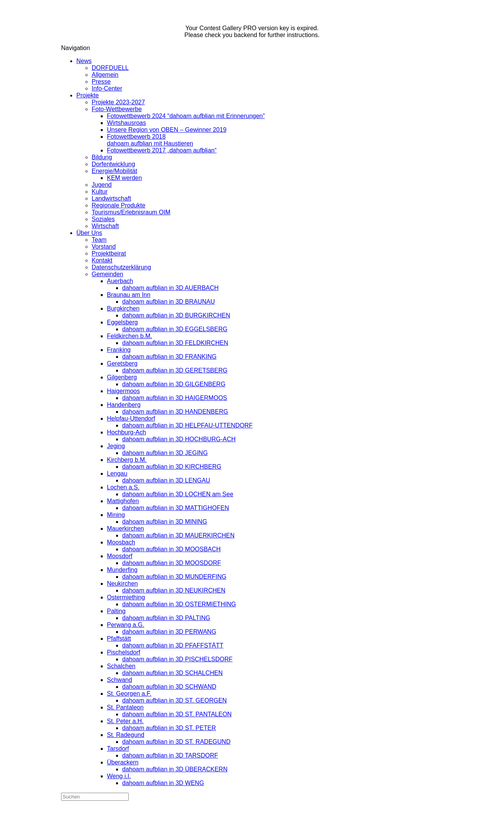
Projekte (88, 95)
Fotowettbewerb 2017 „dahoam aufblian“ (162, 150)
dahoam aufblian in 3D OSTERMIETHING (179, 604)
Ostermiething (126, 597)
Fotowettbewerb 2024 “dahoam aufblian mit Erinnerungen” (186, 116)
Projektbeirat (109, 253)
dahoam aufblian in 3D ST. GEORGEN (174, 700)
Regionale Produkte (119, 205)
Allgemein (105, 75)
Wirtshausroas (126, 123)
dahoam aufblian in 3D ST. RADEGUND (176, 742)
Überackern (123, 762)
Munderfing (122, 570)
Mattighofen (123, 501)
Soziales (103, 219)
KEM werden (124, 178)
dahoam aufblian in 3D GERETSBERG (175, 370)
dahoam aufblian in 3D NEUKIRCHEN (174, 590)
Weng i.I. (119, 776)
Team (99, 240)
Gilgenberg (122, 377)
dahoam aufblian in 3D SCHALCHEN (172, 673)
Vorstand (104, 247)
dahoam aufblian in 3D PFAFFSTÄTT (173, 645)
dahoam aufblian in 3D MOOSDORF (172, 563)
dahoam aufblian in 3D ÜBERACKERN (175, 769)
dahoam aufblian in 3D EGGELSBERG (175, 329)
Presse (101, 82)
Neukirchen (122, 584)
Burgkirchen (123, 308)
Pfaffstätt (119, 639)
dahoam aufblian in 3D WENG (163, 783)
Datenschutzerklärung (121, 267)
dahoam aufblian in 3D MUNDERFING (174, 577)
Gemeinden (107, 274)
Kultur (100, 192)
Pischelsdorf (124, 652)
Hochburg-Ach (126, 432)
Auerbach (120, 281)
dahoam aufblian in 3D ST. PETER (169, 728)
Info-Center (107, 88)
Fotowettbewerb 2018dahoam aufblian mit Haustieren (150, 140)
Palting (116, 611)
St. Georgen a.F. (129, 694)
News (84, 61)
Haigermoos (123, 391)
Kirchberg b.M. (127, 460)
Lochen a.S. (123, 487)
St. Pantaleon (125, 707)
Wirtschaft (105, 226)
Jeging (116, 446)
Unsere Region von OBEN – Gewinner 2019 (167, 130)
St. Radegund (126, 735)
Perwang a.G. (126, 625)
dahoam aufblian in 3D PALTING (166, 618)
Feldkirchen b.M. (129, 336)
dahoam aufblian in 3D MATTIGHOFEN (176, 508)
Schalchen (121, 666)
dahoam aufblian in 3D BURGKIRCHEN (176, 315)
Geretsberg (122, 363)
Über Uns (89, 233)
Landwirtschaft (111, 198)
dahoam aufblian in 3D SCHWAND (169, 687)
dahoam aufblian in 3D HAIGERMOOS (175, 398)
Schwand (120, 680)
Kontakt (102, 260)
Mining (116, 515)
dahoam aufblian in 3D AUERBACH (170, 288)
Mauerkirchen (125, 529)
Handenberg (124, 405)
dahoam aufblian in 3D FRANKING (169, 357)
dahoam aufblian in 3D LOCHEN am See (178, 494)
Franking (119, 350)
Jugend (102, 185)
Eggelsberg (122, 322)
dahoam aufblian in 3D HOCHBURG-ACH (179, 439)
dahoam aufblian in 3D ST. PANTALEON (177, 714)
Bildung (102, 157)
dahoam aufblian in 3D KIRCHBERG (172, 467)
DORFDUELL (110, 68)
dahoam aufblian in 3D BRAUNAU (169, 302)
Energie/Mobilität (114, 171)
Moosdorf (120, 556)
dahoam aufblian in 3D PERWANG (169, 632)
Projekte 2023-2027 (118, 102)
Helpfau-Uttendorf (131, 419)
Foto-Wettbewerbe (117, 109)
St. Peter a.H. (125, 721)
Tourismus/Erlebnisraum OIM (131, 212)
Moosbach (121, 542)
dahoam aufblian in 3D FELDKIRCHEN (175, 343)
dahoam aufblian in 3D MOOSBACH (171, 549)
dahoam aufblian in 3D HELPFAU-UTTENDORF (187, 425)
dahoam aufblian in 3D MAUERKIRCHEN (178, 535)
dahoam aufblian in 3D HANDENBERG (175, 412)
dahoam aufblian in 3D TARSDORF (170, 755)
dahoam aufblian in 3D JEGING (165, 453)
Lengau (117, 474)
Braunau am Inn (129, 295)
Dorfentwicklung (113, 164)
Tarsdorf (118, 749)
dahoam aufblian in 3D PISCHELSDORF (177, 659)
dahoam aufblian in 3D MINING (165, 522)
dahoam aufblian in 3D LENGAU (166, 480)
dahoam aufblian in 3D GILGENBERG (174, 384)
